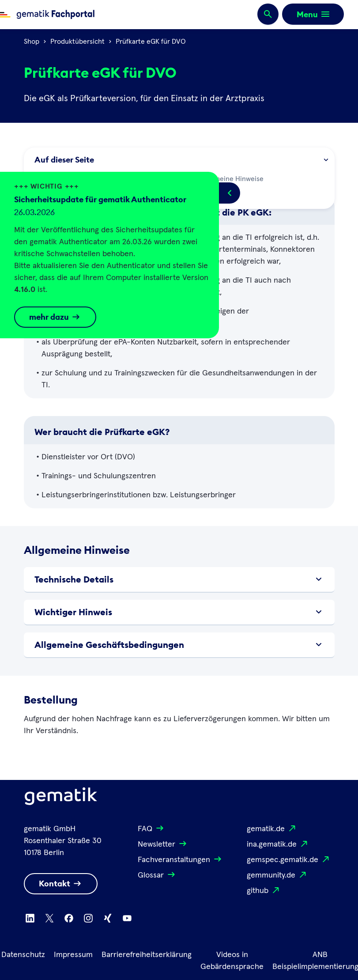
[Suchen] (268, 15)
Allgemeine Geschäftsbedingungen (179, 645)
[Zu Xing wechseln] (108, 918)
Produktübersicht (77, 42)
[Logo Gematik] (61, 798)
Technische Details (179, 579)
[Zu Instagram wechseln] (88, 918)
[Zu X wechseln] (49, 918)
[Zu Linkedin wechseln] (30, 918)
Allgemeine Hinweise (225, 178)
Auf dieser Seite (181, 160)
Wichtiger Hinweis (179, 612)
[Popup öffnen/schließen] (230, 193)
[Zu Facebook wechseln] (69, 918)
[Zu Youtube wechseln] (127, 918)
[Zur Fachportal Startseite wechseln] (47, 15)
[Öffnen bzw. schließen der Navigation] (313, 14)
